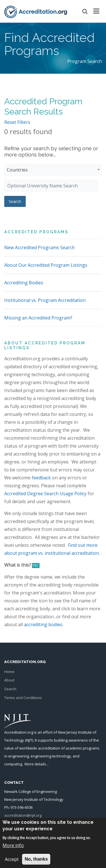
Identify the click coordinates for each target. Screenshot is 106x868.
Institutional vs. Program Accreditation (45, 300)
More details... (37, 764)
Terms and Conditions (23, 698)
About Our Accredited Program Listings (46, 265)
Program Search (85, 61)
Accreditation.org (19, 732)
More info (13, 849)
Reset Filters (17, 122)
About (9, 680)
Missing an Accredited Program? (38, 318)
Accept (12, 863)
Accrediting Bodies (24, 283)
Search (10, 689)
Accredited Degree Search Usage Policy (45, 494)
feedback (41, 478)
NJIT (29, 740)
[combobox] (53, 170)
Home (9, 672)
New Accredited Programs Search (39, 247)
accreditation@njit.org (23, 815)
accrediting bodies (43, 624)
